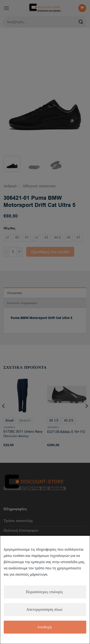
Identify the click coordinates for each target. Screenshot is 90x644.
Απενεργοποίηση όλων (44, 610)
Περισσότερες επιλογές (44, 592)
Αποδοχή (44, 627)
